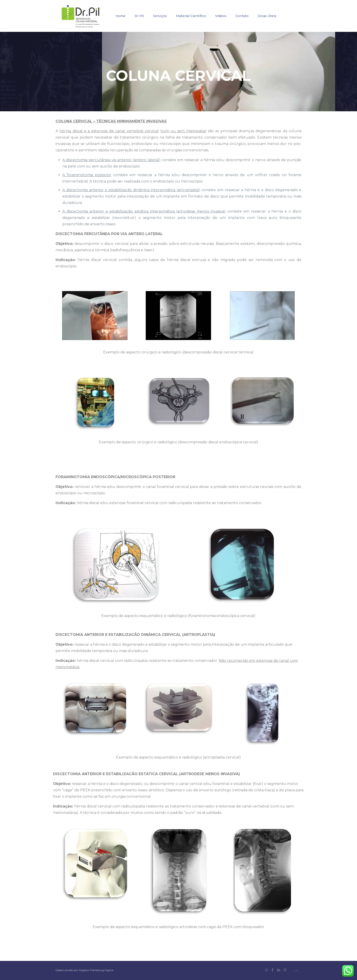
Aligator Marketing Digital (96, 970)
